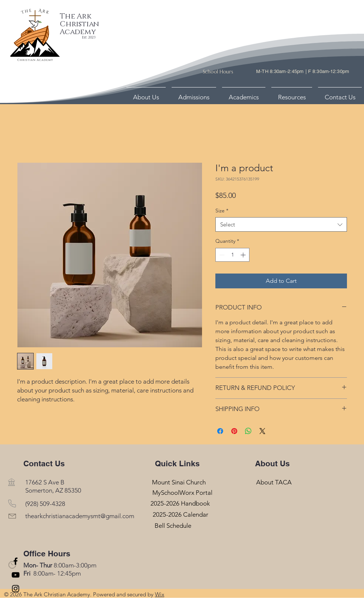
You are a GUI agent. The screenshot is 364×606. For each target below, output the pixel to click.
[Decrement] (221, 255)
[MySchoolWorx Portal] (182, 493)
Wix (160, 594)
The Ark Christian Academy (79, 24)
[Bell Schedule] (173, 525)
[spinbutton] (232, 255)
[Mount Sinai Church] (179, 482)
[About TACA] (274, 482)
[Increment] (244, 255)
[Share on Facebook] (220, 431)
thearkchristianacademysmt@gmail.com (80, 516)
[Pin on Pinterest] (234, 431)
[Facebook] (16, 561)
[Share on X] (262, 431)
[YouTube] (16, 575)
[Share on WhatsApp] (248, 431)
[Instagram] (16, 589)
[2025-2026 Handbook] (180, 504)
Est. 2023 (89, 37)
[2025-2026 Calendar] (180, 515)
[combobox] (281, 224)
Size (222, 211)
